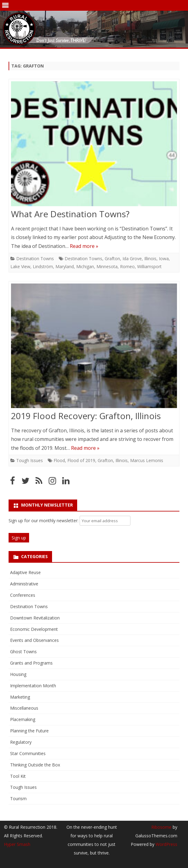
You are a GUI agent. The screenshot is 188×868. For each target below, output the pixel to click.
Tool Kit (18, 776)
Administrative (24, 584)
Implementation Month (33, 686)
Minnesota (107, 266)
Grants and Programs (31, 663)
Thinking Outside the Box (35, 765)
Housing (18, 674)
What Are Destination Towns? (70, 214)
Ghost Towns (23, 652)
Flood (59, 460)
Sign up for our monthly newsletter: (44, 521)
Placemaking (23, 719)
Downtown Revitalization (35, 618)
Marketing (20, 697)
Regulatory (21, 742)
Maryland (65, 266)
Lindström (43, 266)
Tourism (18, 799)
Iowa (164, 258)
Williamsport (149, 266)
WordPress (166, 844)
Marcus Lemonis (147, 460)
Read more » (84, 246)
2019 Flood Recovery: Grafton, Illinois (86, 416)
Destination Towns (35, 258)
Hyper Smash (17, 844)
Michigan (85, 266)
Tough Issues (30, 460)
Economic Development (34, 629)
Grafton (112, 258)
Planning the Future (29, 731)
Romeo (127, 266)
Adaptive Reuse (25, 572)
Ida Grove (132, 258)
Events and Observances (34, 640)
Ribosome (161, 827)
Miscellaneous (24, 708)
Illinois (150, 258)
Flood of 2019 (81, 460)
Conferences (23, 595)
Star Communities (28, 753)
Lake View (20, 266)
